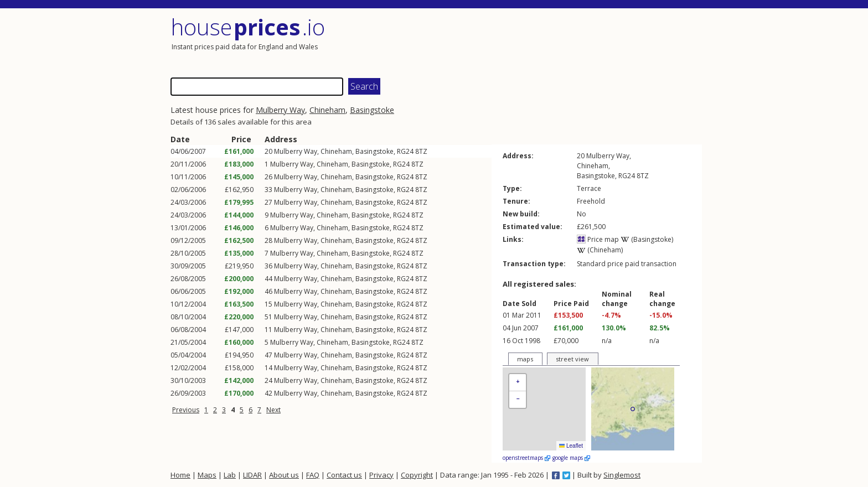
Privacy (381, 475)
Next (273, 410)
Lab (230, 475)
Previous (186, 410)
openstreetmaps (526, 458)
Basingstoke (372, 110)
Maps (207, 475)
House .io (248, 27)
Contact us (344, 475)
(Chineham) (600, 250)
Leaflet (571, 446)
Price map (598, 239)
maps (525, 359)
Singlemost (622, 475)
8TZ (421, 151)
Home (180, 475)
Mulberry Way (280, 110)
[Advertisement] (569, 42)
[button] (518, 383)
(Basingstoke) (647, 239)
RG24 (405, 151)
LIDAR (252, 475)
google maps (571, 458)
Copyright (417, 475)
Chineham (327, 110)
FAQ (313, 475)
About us (284, 475)
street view (572, 359)
